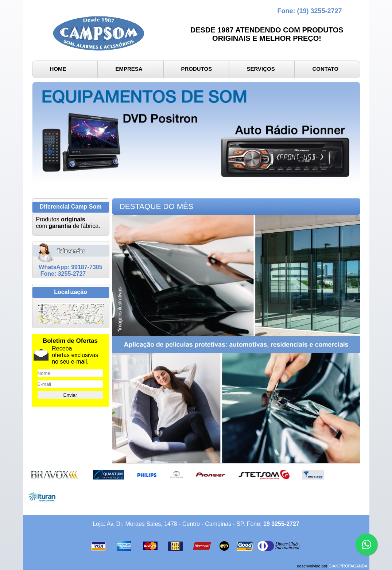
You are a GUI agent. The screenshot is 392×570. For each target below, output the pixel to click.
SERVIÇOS (261, 69)
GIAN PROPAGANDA (348, 566)
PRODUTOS (197, 69)
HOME (58, 69)
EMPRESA (129, 69)
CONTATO (326, 69)
